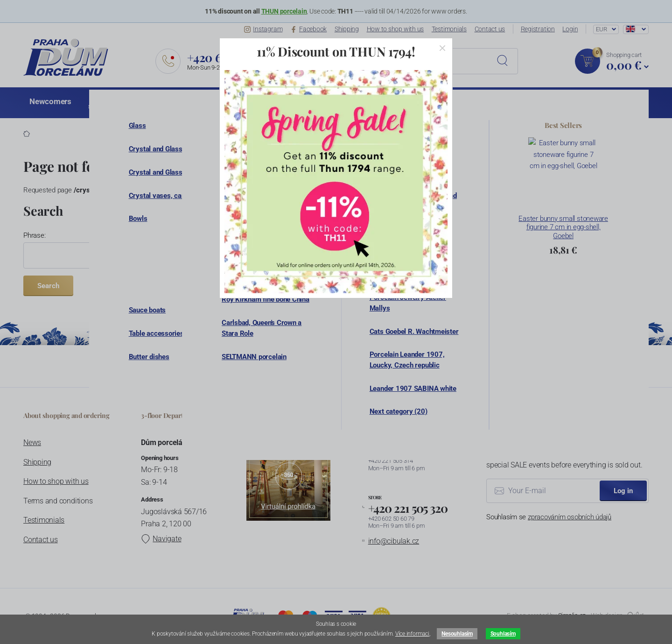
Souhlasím (503, 634)
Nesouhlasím (457, 634)
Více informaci (412, 634)
